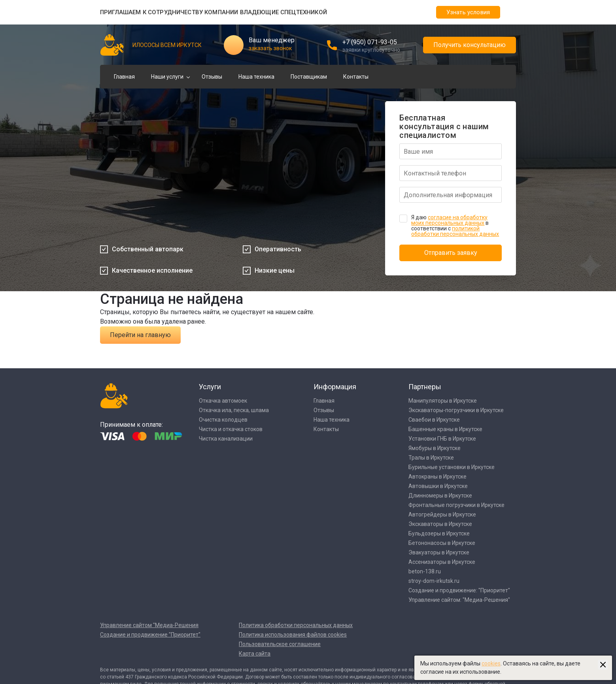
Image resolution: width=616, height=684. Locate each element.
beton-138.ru (425, 571)
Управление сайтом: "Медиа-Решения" (459, 600)
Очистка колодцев (223, 420)
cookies (491, 663)
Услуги (210, 387)
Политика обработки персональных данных (296, 625)
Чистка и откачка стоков (231, 429)
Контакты (356, 77)
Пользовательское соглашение (280, 644)
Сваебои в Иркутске (434, 420)
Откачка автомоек (223, 401)
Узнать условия (468, 12)
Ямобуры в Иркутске (435, 448)
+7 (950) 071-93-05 (370, 42)
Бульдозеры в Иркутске (439, 533)
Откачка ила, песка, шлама (234, 410)
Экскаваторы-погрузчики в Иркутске (456, 410)
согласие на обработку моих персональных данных (449, 220)
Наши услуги (167, 77)
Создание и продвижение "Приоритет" (150, 635)
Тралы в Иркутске (431, 458)
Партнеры (425, 387)
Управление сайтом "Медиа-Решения (149, 625)
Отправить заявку (451, 253)
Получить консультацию (470, 45)
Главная (124, 77)
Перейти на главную (140, 335)
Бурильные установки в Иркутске (452, 467)
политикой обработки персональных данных (455, 231)
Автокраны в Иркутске (437, 477)
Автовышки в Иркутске (438, 486)
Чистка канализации (226, 439)
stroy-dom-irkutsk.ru (434, 581)
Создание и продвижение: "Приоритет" (459, 590)
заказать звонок (270, 48)
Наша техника (256, 77)
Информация (335, 387)
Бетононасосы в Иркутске (442, 543)
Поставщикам (309, 77)
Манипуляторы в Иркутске (443, 401)
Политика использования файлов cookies (293, 635)
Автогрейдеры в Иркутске (442, 514)
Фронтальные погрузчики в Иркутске (456, 505)
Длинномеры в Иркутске (440, 496)
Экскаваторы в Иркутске (440, 524)
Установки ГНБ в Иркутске (442, 439)
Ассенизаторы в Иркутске (442, 562)
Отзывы (212, 77)
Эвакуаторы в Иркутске (439, 552)
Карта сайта (255, 654)
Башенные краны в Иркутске (445, 429)
